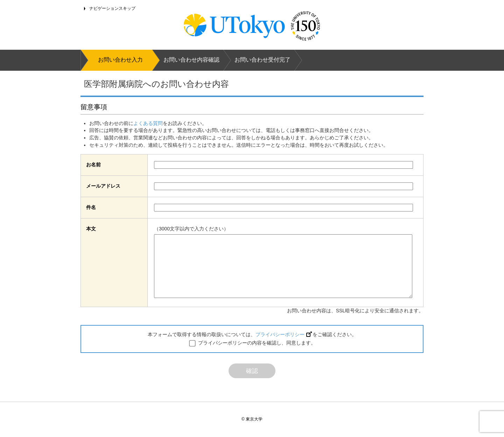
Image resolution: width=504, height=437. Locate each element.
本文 (91, 229)
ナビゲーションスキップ (112, 8)
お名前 (93, 165)
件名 (91, 207)
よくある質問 (148, 123)
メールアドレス (103, 186)
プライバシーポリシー (284, 334)
